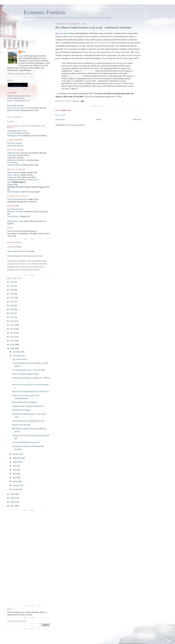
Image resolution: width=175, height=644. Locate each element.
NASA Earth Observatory (17, 199)
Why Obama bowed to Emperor (25, 402)
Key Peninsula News (15, 209)
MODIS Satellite (14, 110)
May (15, 474)
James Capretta (13, 175)
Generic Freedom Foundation (19, 133)
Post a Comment (60, 115)
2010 (12, 344)
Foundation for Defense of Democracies (23, 180)
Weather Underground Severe (19, 96)
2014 (12, 329)
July (15, 466)
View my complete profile (20, 74)
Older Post (137, 119)
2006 (12, 502)
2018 (12, 313)
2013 (12, 333)
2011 (12, 341)
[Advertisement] (19, 558)
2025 (12, 286)
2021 (12, 301)
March (15, 481)
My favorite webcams (16, 105)
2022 (12, 298)
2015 (12, 325)
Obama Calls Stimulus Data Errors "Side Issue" (31, 391)
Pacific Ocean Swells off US (18, 101)
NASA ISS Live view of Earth (19, 108)
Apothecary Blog (14, 177)
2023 (12, 294)
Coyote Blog (12, 162)
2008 (12, 494)
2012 (12, 337)
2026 (12, 282)
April (15, 478)
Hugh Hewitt (12, 153)
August (16, 462)
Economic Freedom (45, 12)
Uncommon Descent (15, 145)
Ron (23, 52)
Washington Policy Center (17, 131)
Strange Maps (13, 184)
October (16, 454)
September (17, 458)
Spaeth (10, 182)
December (17, 352)
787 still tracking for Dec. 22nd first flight (28, 370)
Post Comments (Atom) (75, 125)
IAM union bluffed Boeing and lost (26, 442)
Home (99, 119)
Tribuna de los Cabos (15, 221)
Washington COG (14, 135)
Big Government (62, 33)
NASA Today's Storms (16, 98)
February (16, 485)
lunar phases (18, 85)
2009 (12, 348)
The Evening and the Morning (19, 256)
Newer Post (60, 119)
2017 (12, 317)
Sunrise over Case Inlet (21, 425)
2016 (12, 321)
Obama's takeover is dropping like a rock (28, 421)
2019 (12, 309)
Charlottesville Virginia (21, 410)
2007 (12, 498)
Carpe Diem (12, 155)
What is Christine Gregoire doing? (25, 374)
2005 (12, 506)
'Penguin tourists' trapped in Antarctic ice (28, 406)
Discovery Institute (15, 143)
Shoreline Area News (15, 211)
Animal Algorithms (15, 251)
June (15, 470)
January (16, 489)
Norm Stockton (13, 231)
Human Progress (14, 192)
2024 (12, 290)
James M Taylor (14, 165)
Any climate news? (20, 359)
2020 (12, 305)
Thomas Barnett (13, 172)
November (17, 356)
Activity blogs (13, 216)
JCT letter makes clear (103, 43)
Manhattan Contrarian (16, 160)
